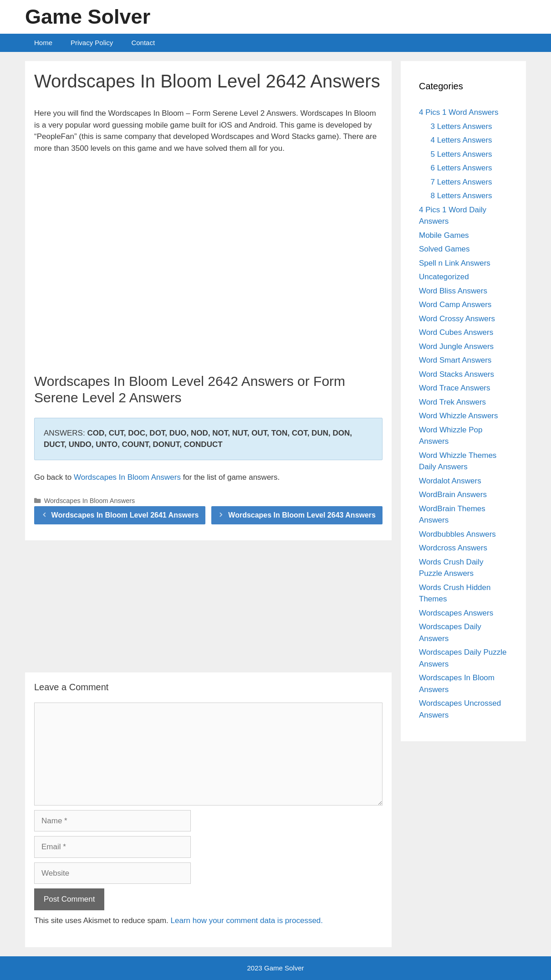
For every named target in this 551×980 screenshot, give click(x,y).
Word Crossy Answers (457, 319)
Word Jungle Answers (456, 346)
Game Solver (88, 17)
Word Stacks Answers (457, 374)
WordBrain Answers (453, 495)
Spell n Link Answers (455, 263)
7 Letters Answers (462, 182)
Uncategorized (444, 277)
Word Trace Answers (455, 388)
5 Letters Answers (462, 154)
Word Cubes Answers (456, 332)
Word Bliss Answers (453, 291)
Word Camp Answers (455, 305)
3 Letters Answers (462, 126)
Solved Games (444, 249)
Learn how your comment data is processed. (247, 921)
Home (43, 43)
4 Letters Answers (462, 140)
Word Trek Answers (452, 402)
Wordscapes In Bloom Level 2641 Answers (125, 515)
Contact (143, 43)
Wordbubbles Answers (457, 534)
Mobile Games (444, 235)
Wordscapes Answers (456, 613)
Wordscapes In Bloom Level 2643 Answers (302, 515)
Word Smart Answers (455, 360)
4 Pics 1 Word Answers (459, 112)
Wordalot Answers (450, 481)
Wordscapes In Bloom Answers (127, 477)
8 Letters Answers (462, 196)
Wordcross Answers (453, 548)
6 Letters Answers (462, 168)
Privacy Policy (92, 43)
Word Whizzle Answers (459, 416)
